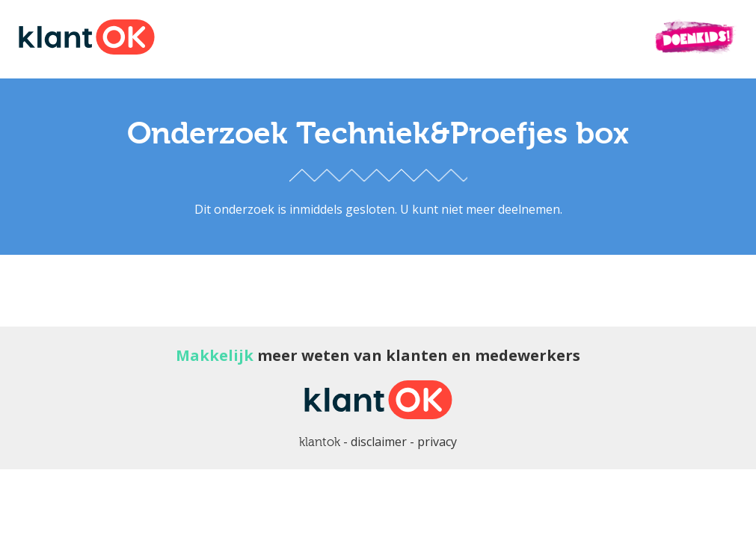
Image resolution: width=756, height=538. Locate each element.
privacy (437, 442)
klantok (320, 442)
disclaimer (379, 442)
